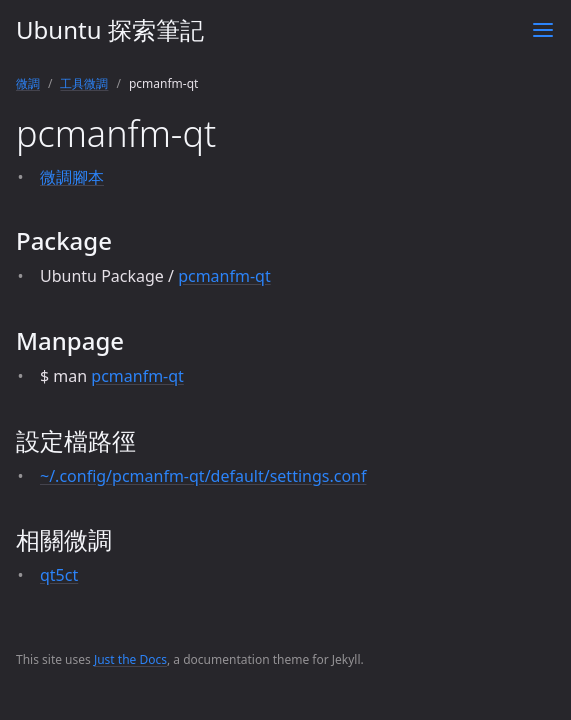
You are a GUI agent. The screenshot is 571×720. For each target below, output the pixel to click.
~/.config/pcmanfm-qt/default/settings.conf (203, 476)
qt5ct (59, 575)
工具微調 (84, 83)
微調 (28, 83)
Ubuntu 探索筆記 (110, 29)
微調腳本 (72, 177)
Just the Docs (130, 659)
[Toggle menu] (543, 30)
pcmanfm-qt (224, 276)
